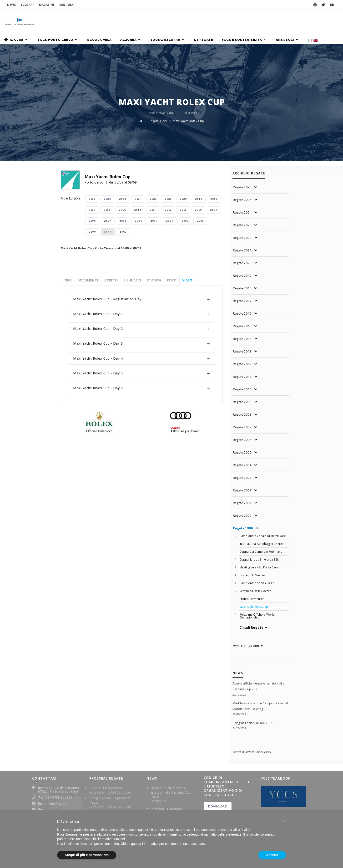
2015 (122, 169)
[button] (283, 821)
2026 (92, 158)
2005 (139, 180)
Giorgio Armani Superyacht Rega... (110, 759)
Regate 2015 (243, 285)
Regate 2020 (243, 222)
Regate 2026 (243, 146)
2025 (107, 158)
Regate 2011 (243, 336)
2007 (108, 180)
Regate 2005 (243, 412)
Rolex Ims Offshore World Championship (258, 575)
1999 (108, 191)
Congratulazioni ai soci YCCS (255, 682)
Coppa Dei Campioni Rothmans (261, 511)
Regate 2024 (243, 172)
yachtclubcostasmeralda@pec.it (62, 772)
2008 (92, 180)
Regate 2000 (243, 475)
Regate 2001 (243, 462)
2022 (153, 158)
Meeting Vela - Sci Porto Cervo (261, 527)
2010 (198, 169)
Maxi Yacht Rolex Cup (188, 80)
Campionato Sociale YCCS (257, 542)
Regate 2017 (243, 260)
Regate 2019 (243, 235)
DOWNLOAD (218, 765)
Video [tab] (187, 240)
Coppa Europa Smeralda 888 (260, 519)
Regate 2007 (243, 386)
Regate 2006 (243, 399)
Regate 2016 (243, 273)
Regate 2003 (243, 437)
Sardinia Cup (99, 771)
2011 (183, 169)
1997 (123, 191)
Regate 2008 (243, 374)
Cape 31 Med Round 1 (106, 747)
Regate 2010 (243, 349)
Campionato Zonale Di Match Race (264, 495)
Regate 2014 (243, 298)
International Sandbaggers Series (263, 503)
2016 (107, 169)
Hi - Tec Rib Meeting (253, 535)
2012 (168, 169)
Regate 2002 (243, 450)
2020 (183, 158)
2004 (154, 180)
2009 (214, 169)
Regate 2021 (243, 210)
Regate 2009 (243, 361)
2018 (214, 158)
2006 (123, 180)
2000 (92, 191)
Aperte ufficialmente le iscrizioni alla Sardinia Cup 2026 (171, 751)
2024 (123, 158)
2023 (138, 158)
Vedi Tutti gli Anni (248, 605)
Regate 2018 (243, 248)
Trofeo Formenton (252, 558)
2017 (92, 169)
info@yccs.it (58, 762)
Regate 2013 (243, 311)
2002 (185, 180)
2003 (170, 180)
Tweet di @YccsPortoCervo (254, 711)
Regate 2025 (243, 159)
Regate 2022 (243, 197)
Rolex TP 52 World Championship (104, 783)
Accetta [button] (272, 855)
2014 (138, 169)
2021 (168, 158)
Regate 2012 (243, 323)
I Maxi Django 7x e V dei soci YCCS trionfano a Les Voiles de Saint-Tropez (174, 803)
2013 (153, 169)
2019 (199, 158)
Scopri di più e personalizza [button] (87, 855)
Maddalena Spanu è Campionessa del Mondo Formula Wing (171, 771)
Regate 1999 (158, 80)
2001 (200, 180)
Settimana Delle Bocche (256, 550)
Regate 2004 (243, 424)
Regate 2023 (243, 184)
